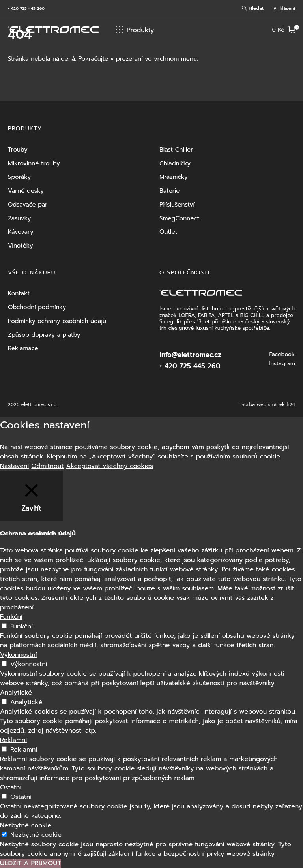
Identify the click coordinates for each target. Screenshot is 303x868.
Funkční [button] (11, 617)
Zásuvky (19, 218)
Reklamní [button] (13, 740)
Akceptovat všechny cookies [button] (109, 466)
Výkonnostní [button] (19, 655)
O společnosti (184, 273)
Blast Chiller (176, 150)
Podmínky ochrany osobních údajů (57, 321)
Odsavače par (28, 205)
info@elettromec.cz (190, 355)
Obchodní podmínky (37, 307)
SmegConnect (179, 218)
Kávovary (21, 232)
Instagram (282, 364)
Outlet (168, 232)
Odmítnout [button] (47, 466)
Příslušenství (177, 205)
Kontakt (19, 293)
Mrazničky (173, 177)
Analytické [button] (16, 693)
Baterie (169, 191)
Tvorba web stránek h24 (267, 404)
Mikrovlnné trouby (34, 163)
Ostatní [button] (11, 787)
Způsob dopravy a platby (44, 335)
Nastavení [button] (14, 466)
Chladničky (175, 163)
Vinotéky (20, 246)
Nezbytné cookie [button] (26, 825)
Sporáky (19, 177)
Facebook (282, 355)
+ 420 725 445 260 (26, 8)
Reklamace (23, 348)
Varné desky (26, 191)
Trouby (18, 150)
